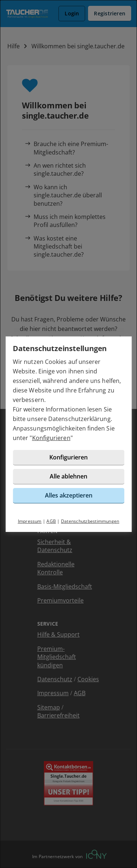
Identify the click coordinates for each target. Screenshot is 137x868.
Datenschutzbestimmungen (90, 521)
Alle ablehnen (68, 476)
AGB (51, 521)
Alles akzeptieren (69, 495)
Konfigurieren (51, 438)
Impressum (30, 521)
